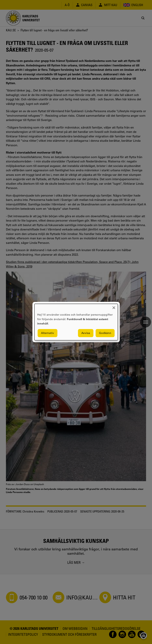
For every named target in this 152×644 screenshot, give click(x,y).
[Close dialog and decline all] (114, 306)
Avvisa (86, 333)
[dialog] (76, 322)
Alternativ (47, 333)
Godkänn (105, 333)
